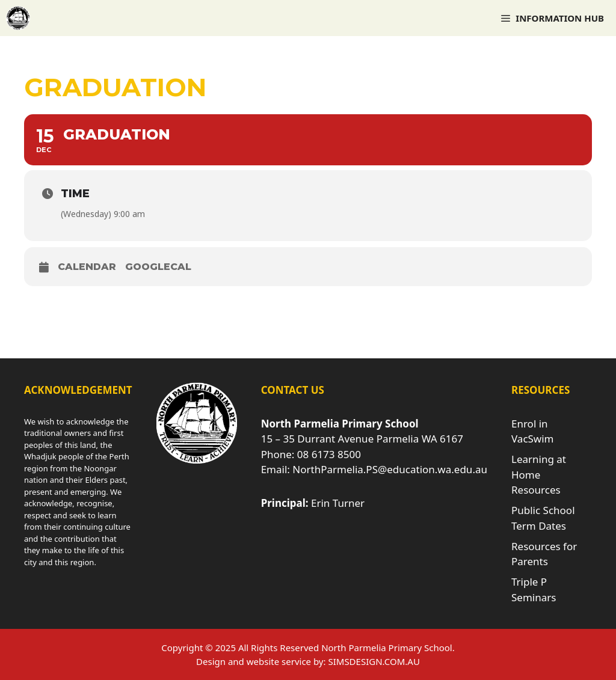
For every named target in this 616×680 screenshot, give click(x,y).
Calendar (87, 267)
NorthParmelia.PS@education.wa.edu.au (390, 469)
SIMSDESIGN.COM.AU (374, 661)
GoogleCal (158, 267)
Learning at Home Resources (539, 474)
